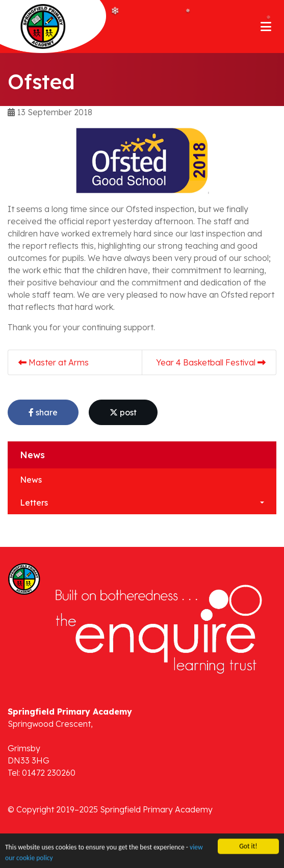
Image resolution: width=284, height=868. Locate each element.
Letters (34, 503)
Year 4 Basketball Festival (211, 362)
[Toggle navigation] (266, 27)
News (31, 480)
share (43, 412)
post (123, 412)
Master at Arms (54, 362)
